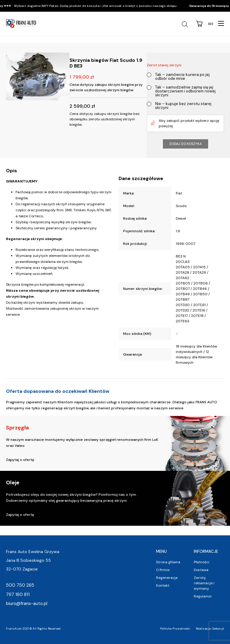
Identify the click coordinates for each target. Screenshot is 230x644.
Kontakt (163, 585)
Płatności (202, 562)
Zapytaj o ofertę (20, 460)
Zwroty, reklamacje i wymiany (204, 583)
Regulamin (203, 596)
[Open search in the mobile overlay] (186, 24)
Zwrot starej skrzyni (164, 65)
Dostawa (201, 570)
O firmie (163, 570)
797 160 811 (18, 594)
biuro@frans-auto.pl (27, 603)
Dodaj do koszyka (186, 144)
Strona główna (168, 562)
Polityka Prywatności (175, 629)
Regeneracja (167, 578)
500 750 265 (20, 585)
